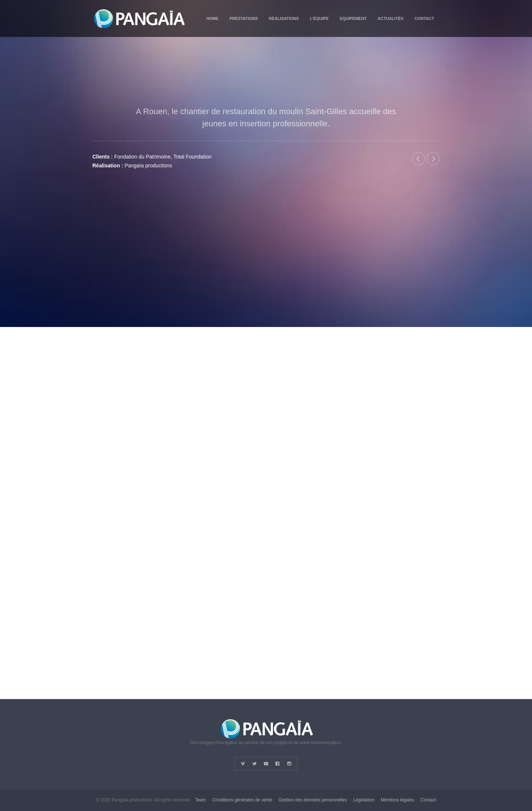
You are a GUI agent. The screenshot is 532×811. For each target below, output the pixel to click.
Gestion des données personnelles (313, 800)
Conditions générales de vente (242, 800)
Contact (424, 18)
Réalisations (284, 18)
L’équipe (319, 18)
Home (212, 18)
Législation (364, 800)
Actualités (391, 18)
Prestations (244, 18)
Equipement (353, 18)
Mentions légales (398, 800)
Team (200, 800)
